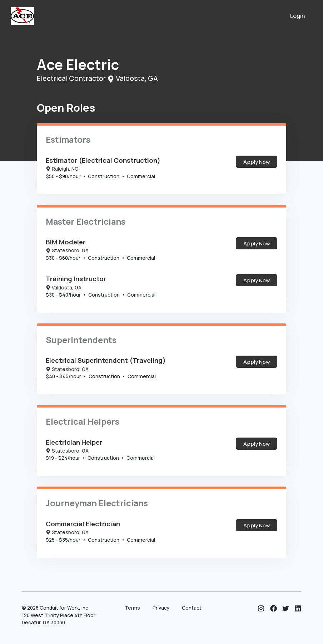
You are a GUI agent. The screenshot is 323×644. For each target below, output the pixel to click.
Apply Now (257, 162)
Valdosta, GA (64, 288)
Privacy (161, 608)
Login (298, 16)
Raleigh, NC (62, 169)
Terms (132, 608)
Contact (192, 608)
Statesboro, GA (67, 250)
